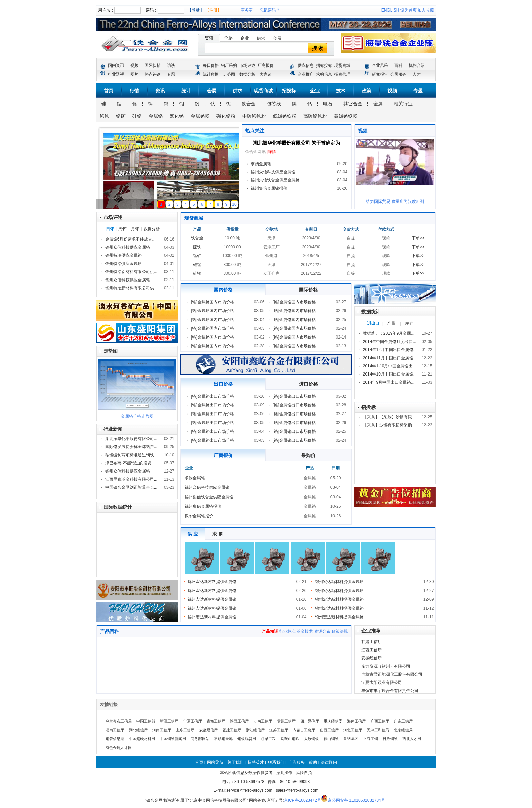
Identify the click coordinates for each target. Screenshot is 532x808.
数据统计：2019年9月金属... (389, 333)
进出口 (373, 323)
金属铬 (156, 116)
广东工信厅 (403, 721)
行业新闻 (113, 429)
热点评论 (153, 74)
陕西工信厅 (239, 721)
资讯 (209, 38)
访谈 (171, 65)
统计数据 (211, 74)
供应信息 (306, 65)
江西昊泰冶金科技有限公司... (131, 479)
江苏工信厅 (279, 730)
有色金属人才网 (119, 748)
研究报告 (380, 74)
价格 (228, 38)
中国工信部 (146, 721)
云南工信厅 (263, 721)
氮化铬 (177, 116)
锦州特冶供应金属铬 (123, 255)
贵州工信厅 (286, 721)
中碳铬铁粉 (254, 116)
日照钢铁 (390, 739)
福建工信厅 (232, 730)
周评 (122, 229)
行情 (134, 91)
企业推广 (306, 74)
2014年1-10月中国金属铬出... (390, 366)
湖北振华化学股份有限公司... (131, 439)
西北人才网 (412, 739)
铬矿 (121, 116)
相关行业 (403, 104)
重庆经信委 (333, 721)
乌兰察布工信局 (119, 721)
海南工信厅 (356, 721)
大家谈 (266, 74)
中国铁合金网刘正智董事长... (131, 487)
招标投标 (324, 65)
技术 (341, 91)
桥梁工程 (268, 739)
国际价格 (308, 290)
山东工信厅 (185, 730)
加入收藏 (426, 10)
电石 (328, 104)
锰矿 (197, 256)
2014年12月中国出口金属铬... (390, 350)
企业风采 (380, 65)
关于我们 (235, 762)
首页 (109, 91)
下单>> (418, 238)
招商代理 (342, 74)
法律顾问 (329, 762)
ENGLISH (390, 10)
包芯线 (274, 104)
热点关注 (255, 131)
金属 (378, 104)
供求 (261, 38)
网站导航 (215, 762)
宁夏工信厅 (193, 721)
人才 (417, 74)
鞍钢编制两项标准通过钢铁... (131, 455)
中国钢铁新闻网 (173, 739)
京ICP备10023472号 (302, 800)
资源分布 (322, 631)
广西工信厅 (380, 721)
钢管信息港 (115, 739)
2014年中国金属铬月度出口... (390, 342)
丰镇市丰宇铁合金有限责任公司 (390, 691)
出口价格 (223, 384)
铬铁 (104, 116)
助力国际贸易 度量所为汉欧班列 (395, 201)
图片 (134, 74)
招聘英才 (256, 762)
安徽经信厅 (372, 658)
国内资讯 (116, 65)
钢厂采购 (229, 65)
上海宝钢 (370, 739)
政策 (366, 91)
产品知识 (270, 631)
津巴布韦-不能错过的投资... (130, 463)
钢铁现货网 (247, 739)
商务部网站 (200, 739)
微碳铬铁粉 (346, 116)
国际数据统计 (118, 507)
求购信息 (324, 74)
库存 (409, 323)
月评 (135, 229)
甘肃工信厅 (372, 642)
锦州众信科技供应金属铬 (273, 172)
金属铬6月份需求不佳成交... (130, 239)
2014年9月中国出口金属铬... (389, 382)
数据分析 (247, 74)
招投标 (289, 91)
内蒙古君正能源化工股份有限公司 (392, 674)
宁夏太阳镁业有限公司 (382, 682)
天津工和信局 (378, 730)
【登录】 (196, 10)
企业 (245, 38)
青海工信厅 (216, 721)
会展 (277, 38)
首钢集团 (351, 739)
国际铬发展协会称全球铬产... (131, 447)
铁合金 (249, 104)
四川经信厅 (310, 721)
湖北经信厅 (138, 730)
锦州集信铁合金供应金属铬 (275, 180)
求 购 (218, 534)
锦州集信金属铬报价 (269, 188)
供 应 (193, 534)
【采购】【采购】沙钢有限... (389, 417)
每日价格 (211, 65)
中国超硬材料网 (142, 739)
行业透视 (116, 74)
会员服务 (398, 74)
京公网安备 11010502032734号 (356, 800)
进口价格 (308, 384)
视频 (134, 65)
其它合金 (353, 104)
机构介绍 (417, 65)
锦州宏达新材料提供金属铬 (212, 582)
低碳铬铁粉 (285, 116)
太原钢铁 (311, 739)
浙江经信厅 (255, 730)
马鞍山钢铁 (290, 739)
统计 (186, 91)
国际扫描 (153, 65)
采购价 (308, 455)
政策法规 (340, 631)
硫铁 (197, 247)
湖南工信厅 (115, 730)
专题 (171, 74)
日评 (110, 229)
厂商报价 (266, 65)
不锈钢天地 (223, 739)
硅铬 (137, 116)
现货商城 (342, 65)
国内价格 (223, 290)
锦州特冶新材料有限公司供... (131, 272)
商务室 (247, 10)
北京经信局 (403, 730)
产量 (391, 323)
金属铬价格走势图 (137, 416)
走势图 (229, 74)
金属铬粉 (200, 116)
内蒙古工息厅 (304, 730)
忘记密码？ (270, 10)
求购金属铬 (261, 164)
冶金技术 (305, 631)
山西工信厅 (329, 730)
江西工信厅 (372, 650)
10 (234, 204)
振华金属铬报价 (199, 516)
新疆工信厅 (169, 721)
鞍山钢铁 (331, 739)
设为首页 (408, 10)
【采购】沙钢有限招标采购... (389, 425)
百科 (398, 65)
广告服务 (297, 762)
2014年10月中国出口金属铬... (390, 374)
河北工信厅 (353, 730)
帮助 (313, 762)
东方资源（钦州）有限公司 (386, 666)
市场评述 (247, 65)
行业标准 (287, 631)
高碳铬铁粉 (315, 116)
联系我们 (276, 762)
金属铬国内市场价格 (216, 302)
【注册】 (213, 10)
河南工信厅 (162, 730)
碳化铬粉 (226, 116)
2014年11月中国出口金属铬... (390, 358)
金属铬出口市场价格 (216, 396)
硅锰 (197, 265)
